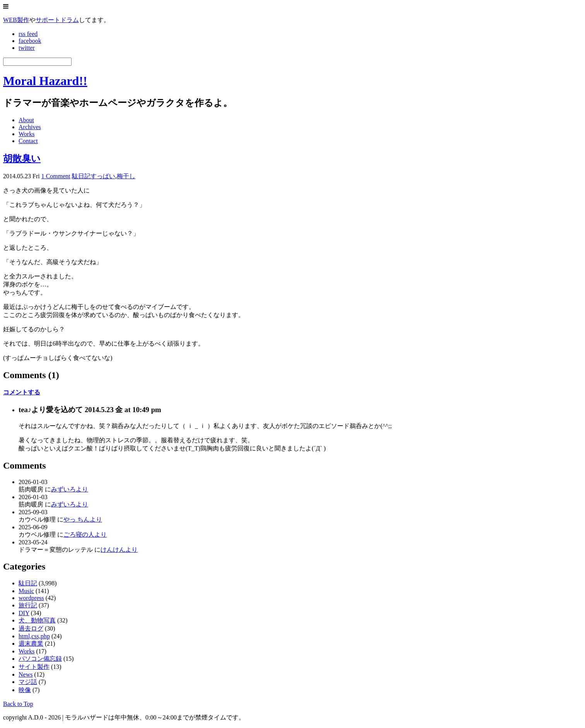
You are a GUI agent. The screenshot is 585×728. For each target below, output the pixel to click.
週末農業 (31, 644)
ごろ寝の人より (85, 534)
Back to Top (18, 704)
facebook (30, 41)
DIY (24, 613)
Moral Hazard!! (45, 81)
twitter (27, 48)
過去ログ (31, 628)
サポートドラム (57, 20)
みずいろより (70, 489)
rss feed (28, 34)
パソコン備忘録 (40, 659)
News (26, 674)
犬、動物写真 (37, 620)
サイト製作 (34, 667)
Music (26, 591)
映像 (25, 690)
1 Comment (56, 176)
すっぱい (103, 176)
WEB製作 (16, 20)
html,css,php (34, 636)
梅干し (126, 176)
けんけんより (119, 550)
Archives (30, 127)
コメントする (22, 392)
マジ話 (28, 682)
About (26, 120)
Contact (28, 141)
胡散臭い (22, 159)
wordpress (31, 598)
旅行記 (28, 605)
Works (26, 134)
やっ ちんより (83, 519)
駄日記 (81, 176)
